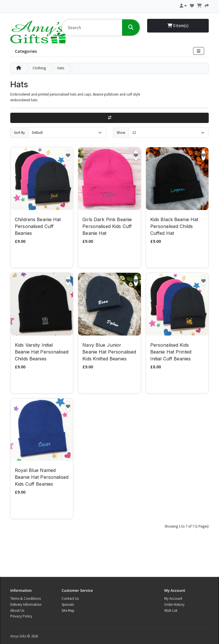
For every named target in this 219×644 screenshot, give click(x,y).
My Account (173, 598)
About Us (17, 610)
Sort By (19, 133)
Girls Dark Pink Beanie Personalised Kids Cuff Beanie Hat (107, 226)
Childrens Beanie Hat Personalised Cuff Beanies (38, 226)
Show (121, 133)
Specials (68, 604)
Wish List (171, 610)
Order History (174, 604)
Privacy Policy (21, 616)
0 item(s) (178, 26)
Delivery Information (26, 604)
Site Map (68, 610)
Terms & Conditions (26, 598)
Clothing (39, 68)
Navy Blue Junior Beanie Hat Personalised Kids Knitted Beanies (109, 352)
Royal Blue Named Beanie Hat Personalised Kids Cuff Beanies (42, 477)
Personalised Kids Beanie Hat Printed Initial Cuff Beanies (171, 352)
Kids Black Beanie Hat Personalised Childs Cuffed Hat (174, 226)
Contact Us (70, 598)
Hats (61, 68)
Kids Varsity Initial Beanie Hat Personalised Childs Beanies (42, 352)
